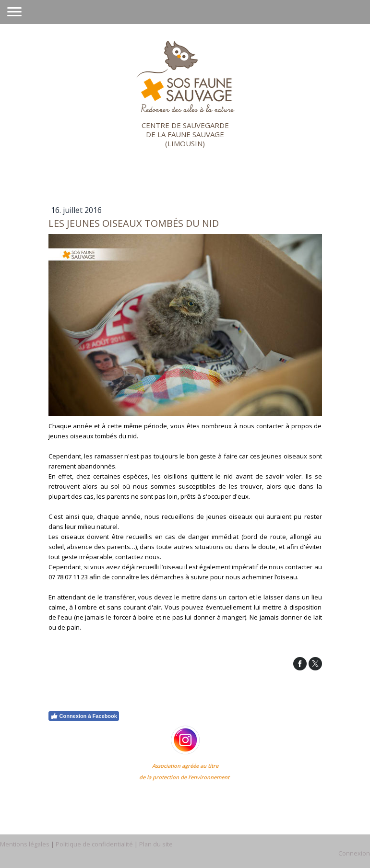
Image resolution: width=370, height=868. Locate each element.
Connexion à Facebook (84, 716)
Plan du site (156, 844)
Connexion (354, 853)
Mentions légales (25, 844)
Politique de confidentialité (94, 844)
